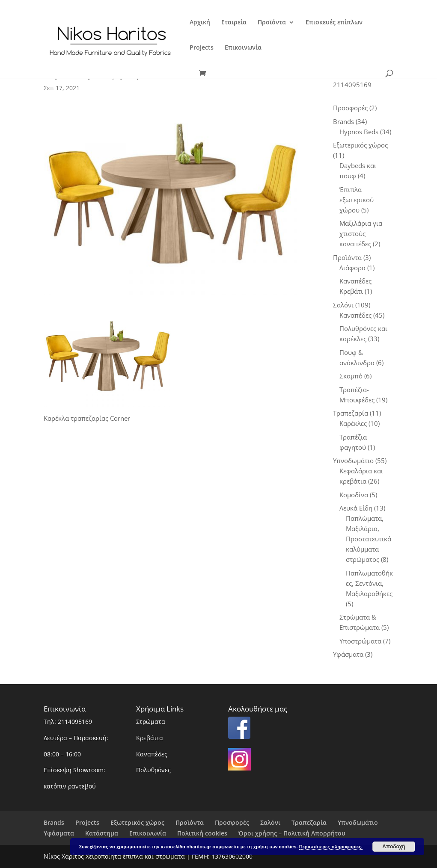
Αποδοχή (394, 847)
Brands (54, 822)
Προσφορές (232, 822)
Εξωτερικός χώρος (137, 822)
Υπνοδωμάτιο (358, 822)
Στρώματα (151, 722)
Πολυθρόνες (153, 770)
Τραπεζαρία (309, 822)
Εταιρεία (234, 23)
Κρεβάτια (150, 738)
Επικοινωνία (243, 48)
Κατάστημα (102, 833)
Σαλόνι (270, 822)
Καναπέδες (152, 754)
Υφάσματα (59, 833)
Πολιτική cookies (202, 833)
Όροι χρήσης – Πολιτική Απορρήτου (292, 833)
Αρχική (200, 23)
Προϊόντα (272, 23)
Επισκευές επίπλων (334, 23)
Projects (202, 48)
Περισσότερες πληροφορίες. (331, 847)
